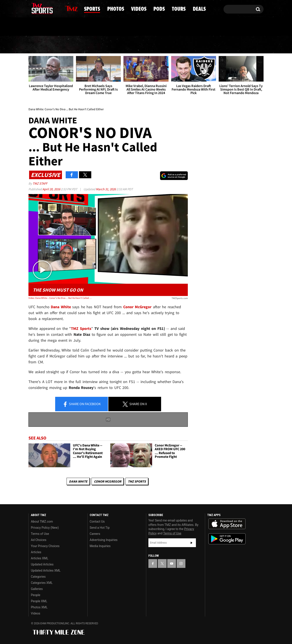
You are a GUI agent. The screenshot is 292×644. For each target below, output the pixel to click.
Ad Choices (39, 540)
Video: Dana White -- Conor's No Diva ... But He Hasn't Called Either (60, 298)
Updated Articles (42, 564)
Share (82, 404)
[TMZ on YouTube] (172, 563)
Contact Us (97, 521)
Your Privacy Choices (45, 546)
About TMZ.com (42, 521)
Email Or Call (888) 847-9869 (79, 27)
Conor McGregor (108, 481)
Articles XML (40, 558)
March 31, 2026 (106, 189)
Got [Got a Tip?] (42, 27)
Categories (38, 577)
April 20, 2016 (52, 189)
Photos (111, 45)
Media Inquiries (100, 546)
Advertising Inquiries (104, 540)
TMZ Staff (40, 183)
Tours (212, 45)
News (39, 45)
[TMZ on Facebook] (32, 8)
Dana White (78, 481)
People (36, 595)
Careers (95, 534)
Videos (148, 45)
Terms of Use (40, 534)
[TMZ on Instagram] (55, 8)
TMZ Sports (81, 328)
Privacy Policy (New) (45, 528)
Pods (180, 45)
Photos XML (39, 607)
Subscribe (192, 543)
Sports (73, 45)
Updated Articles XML (46, 570)
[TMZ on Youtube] (46, 8)
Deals (245, 45)
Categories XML (42, 583)
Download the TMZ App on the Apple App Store (227, 524)
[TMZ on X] (39, 8)
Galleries (37, 589)
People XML (39, 601)
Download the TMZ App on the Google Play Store (227, 539)
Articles (36, 552)
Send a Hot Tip (100, 528)
